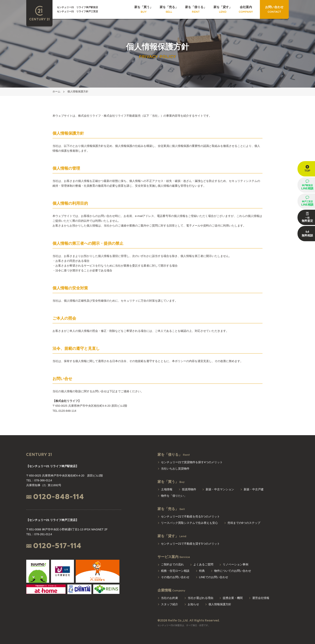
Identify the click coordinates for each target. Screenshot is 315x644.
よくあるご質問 (203, 564)
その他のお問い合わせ (175, 577)
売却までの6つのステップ (244, 523)
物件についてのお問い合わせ (233, 571)
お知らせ (193, 604)
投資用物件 (189, 489)
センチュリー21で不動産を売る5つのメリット (190, 516)
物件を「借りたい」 (174, 496)
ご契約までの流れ (172, 564)
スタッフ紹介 (170, 604)
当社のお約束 (170, 598)
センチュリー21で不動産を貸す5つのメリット (190, 544)
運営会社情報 (261, 598)
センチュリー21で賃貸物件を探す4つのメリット (192, 462)
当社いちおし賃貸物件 (175, 469)
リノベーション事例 (235, 564)
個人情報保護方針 (78, 91)
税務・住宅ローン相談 (175, 571)
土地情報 (167, 489)
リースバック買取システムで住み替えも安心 (189, 523)
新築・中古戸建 (254, 489)
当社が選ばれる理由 (200, 598)
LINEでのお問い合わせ (214, 577)
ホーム (56, 91)
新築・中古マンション (220, 489)
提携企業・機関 (233, 598)
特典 (202, 571)
